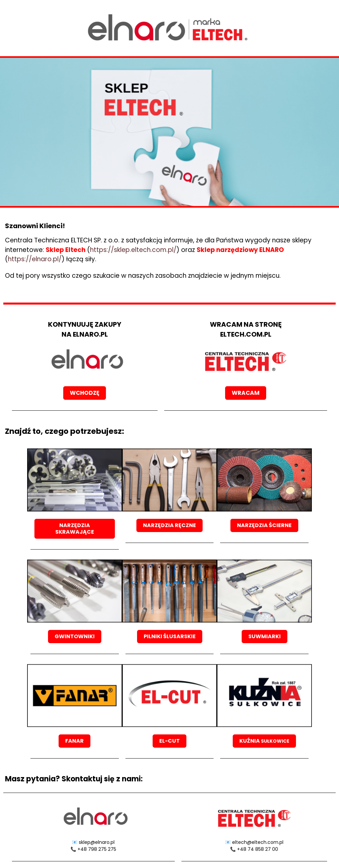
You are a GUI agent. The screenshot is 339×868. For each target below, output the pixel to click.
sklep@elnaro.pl (97, 842)
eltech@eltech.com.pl (258, 842)
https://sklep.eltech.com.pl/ (133, 250)
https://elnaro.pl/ (35, 259)
